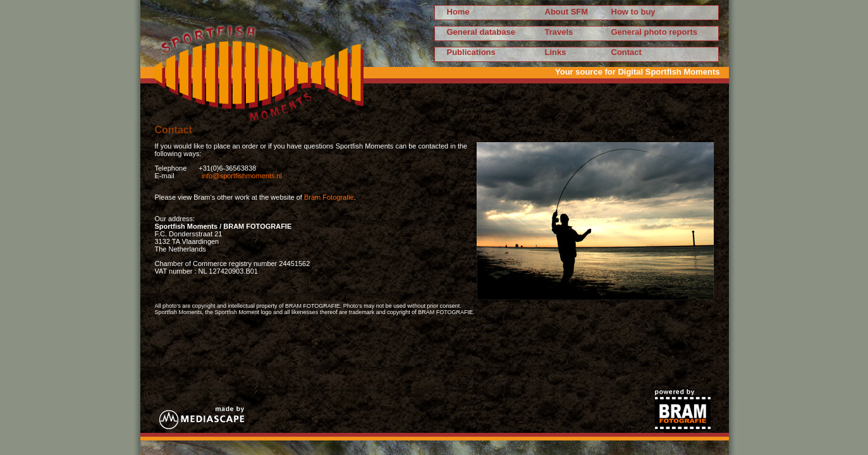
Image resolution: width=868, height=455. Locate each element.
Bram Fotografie (329, 197)
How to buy (633, 12)
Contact (627, 52)
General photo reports (655, 32)
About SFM (567, 12)
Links (556, 52)
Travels (559, 32)
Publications (471, 52)
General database (481, 32)
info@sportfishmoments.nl (242, 176)
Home (458, 12)
